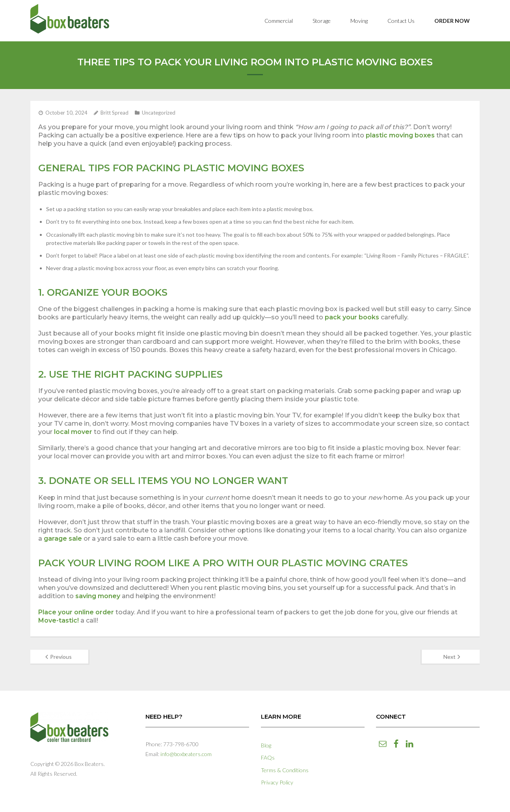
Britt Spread (114, 113)
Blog (266, 745)
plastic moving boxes (400, 135)
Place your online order (76, 612)
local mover (73, 432)
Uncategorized (159, 113)
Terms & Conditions (285, 770)
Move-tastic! (59, 620)
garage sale (63, 539)
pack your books (352, 317)
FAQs (268, 757)
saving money (98, 596)
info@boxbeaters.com (186, 754)
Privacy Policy (277, 782)
